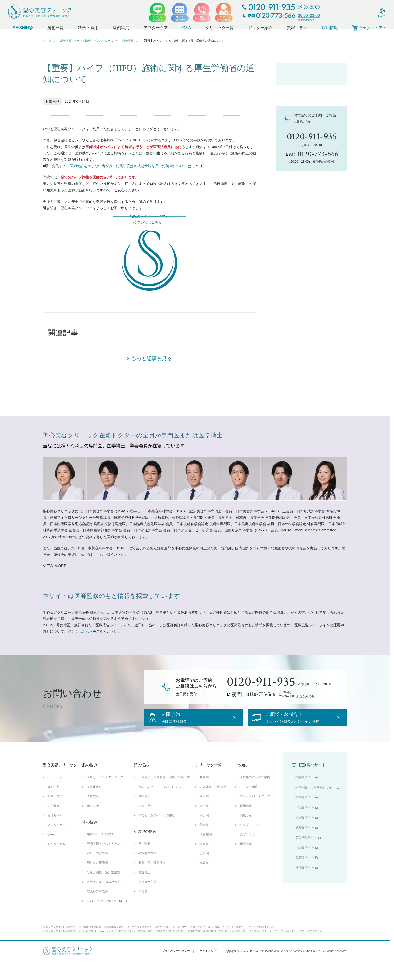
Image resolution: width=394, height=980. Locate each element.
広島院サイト (304, 877)
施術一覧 (56, 28)
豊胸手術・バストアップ (104, 863)
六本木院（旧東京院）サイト (315, 807)
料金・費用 (88, 28)
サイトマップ (208, 970)
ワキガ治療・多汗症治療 (104, 892)
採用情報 (330, 28)
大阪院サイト (304, 867)
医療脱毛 (93, 816)
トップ (47, 41)
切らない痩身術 (97, 882)
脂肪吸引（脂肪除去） (102, 853)
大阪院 (204, 863)
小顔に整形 (146, 825)
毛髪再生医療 (147, 872)
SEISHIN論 (23, 28)
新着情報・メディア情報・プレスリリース (87, 41)
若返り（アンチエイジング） (107, 797)
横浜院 (204, 835)
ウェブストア (249, 844)
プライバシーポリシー (176, 970)
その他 (143, 911)
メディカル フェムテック (104, 901)
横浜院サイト (304, 837)
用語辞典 (246, 863)
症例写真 (121, 28)
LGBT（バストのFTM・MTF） (108, 920)
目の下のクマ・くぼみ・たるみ (160, 806)
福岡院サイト (304, 887)
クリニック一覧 (219, 28)
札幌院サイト (304, 797)
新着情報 (128, 41)
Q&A (187, 28)
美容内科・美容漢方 (152, 882)
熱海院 (204, 844)
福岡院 (204, 882)
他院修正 (144, 892)
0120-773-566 (261, 705)
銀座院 (204, 816)
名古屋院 (206, 854)
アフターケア (156, 28)
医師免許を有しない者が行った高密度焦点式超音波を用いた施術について (130, 166)
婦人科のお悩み (97, 911)
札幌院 (204, 797)
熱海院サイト (304, 847)
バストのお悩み (97, 872)
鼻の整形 (144, 816)
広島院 (204, 873)
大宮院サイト (304, 827)
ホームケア (94, 825)
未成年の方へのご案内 (255, 797)
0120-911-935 (261, 693)
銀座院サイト (304, 817)
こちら (98, 566)
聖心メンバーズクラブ (255, 816)
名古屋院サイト (306, 857)
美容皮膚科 (94, 806)
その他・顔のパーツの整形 (157, 835)
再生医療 (144, 863)
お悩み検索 (55, 835)
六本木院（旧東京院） (215, 806)
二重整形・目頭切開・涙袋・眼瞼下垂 (164, 797)
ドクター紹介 (260, 28)
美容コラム (297, 28)
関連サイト (247, 835)
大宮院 (204, 825)
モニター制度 (249, 806)
